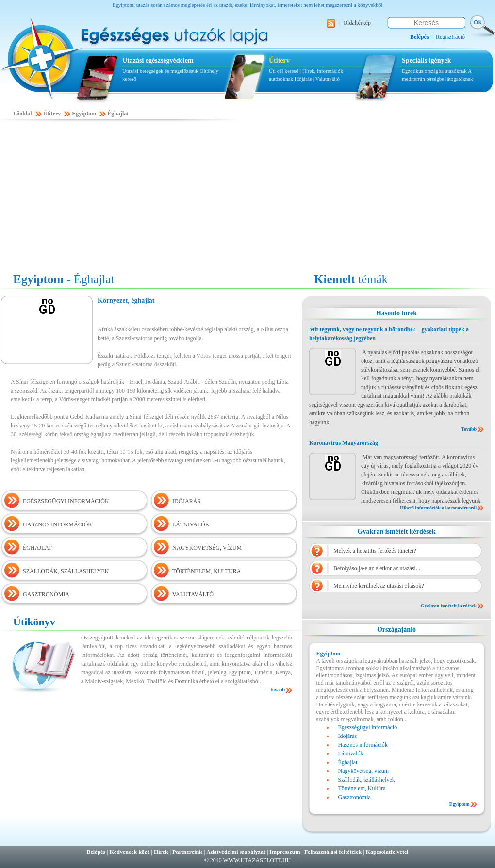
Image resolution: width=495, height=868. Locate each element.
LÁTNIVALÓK (191, 524)
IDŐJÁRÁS (186, 501)
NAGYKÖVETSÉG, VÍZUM (207, 548)
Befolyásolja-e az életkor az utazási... (377, 568)
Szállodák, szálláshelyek (367, 780)
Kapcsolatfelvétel (387, 852)
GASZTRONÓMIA (46, 594)
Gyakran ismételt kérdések (397, 532)
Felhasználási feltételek (333, 852)
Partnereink (187, 852)
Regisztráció (450, 37)
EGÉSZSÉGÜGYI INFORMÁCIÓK (66, 501)
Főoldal (23, 114)
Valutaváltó (328, 79)
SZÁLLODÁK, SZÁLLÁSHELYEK (66, 571)
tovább (278, 690)
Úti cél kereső (284, 71)
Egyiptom (84, 114)
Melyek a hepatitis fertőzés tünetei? (375, 551)
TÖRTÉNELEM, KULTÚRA (207, 571)
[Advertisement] (247, 197)
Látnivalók (351, 753)
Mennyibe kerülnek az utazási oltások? (379, 586)
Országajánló (396, 630)
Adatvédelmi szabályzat (236, 852)
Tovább (469, 429)
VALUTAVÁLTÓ (193, 594)
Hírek (161, 852)
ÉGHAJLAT (37, 548)
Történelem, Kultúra (362, 788)
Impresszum (285, 852)
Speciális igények (427, 60)
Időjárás (303, 79)
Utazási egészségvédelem (158, 60)
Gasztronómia (355, 797)
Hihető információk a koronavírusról (438, 508)
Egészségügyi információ (368, 727)
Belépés (96, 852)
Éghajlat (118, 114)
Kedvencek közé (130, 852)
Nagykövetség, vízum (364, 771)
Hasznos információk (363, 745)
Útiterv (279, 60)
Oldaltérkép (357, 23)
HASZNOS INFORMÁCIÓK (58, 524)
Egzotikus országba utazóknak (435, 71)
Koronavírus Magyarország (344, 443)
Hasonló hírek (396, 313)
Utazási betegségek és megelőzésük (160, 71)
